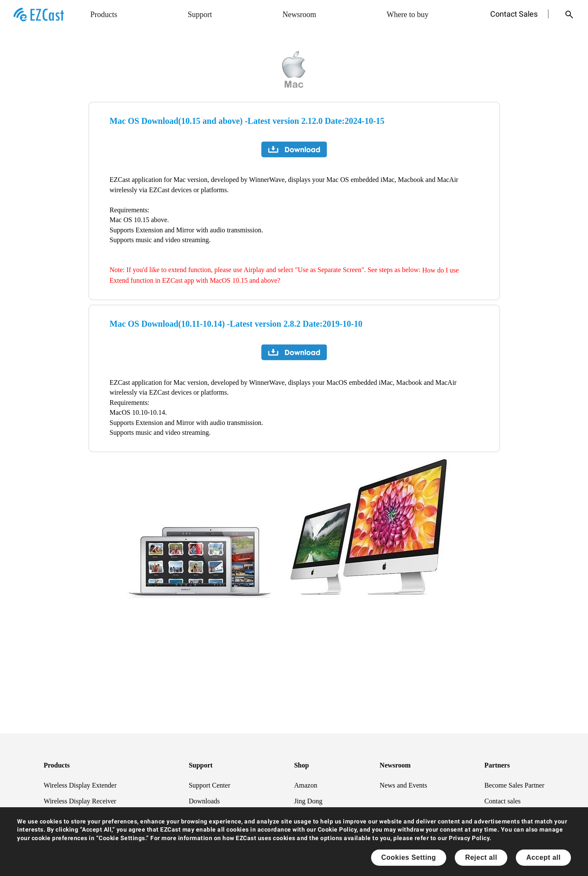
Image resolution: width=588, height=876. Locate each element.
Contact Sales (514, 14)
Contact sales (502, 801)
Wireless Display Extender (80, 785)
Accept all (543, 857)
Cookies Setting (409, 857)
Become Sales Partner (514, 785)
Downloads (204, 801)
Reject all (481, 857)
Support (200, 15)
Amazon (306, 785)
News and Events (403, 785)
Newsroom (300, 15)
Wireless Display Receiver (80, 801)
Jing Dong (308, 801)
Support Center (209, 785)
